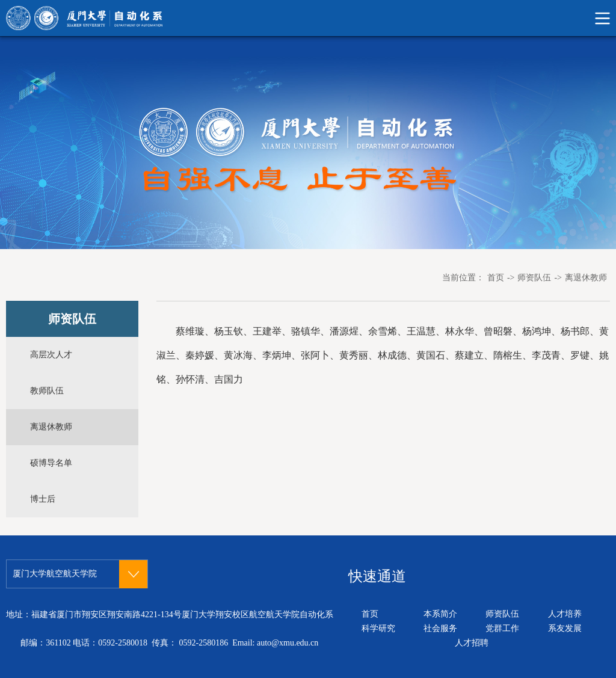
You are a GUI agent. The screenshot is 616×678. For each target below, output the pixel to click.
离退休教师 (586, 278)
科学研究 (378, 628)
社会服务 (440, 628)
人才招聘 (472, 643)
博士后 (43, 499)
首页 (496, 278)
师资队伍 (534, 278)
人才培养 (565, 614)
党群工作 (502, 628)
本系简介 (440, 614)
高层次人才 (51, 355)
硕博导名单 (51, 463)
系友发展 (565, 628)
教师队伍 (47, 391)
